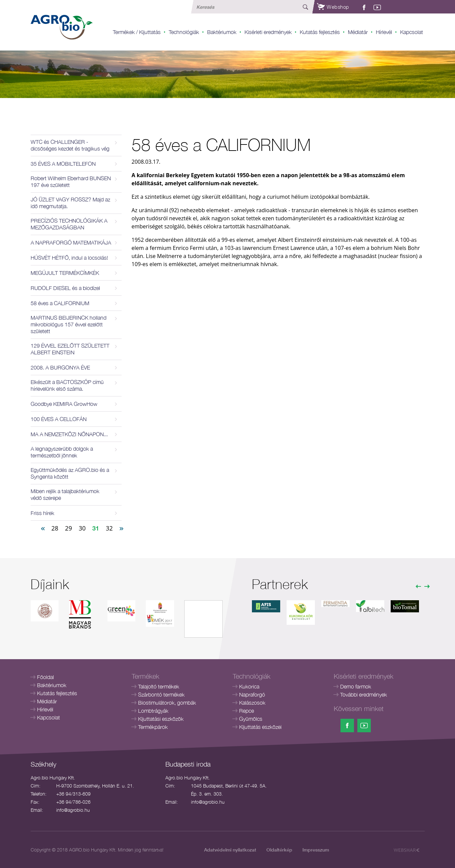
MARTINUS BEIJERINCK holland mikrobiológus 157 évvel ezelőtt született (69, 324)
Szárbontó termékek (161, 695)
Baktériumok (222, 32)
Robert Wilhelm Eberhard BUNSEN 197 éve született (71, 182)
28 (55, 528)
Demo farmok (356, 686)
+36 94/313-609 (73, 794)
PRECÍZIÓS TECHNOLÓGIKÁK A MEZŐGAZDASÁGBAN (69, 224)
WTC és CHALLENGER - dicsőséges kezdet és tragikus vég (70, 145)
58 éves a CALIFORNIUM (60, 303)
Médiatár (358, 32)
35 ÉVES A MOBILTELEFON (63, 164)
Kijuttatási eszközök (161, 719)
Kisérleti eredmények (268, 32)
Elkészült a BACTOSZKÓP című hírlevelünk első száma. (67, 385)
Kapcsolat (412, 32)
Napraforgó (252, 695)
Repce (247, 711)
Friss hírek (42, 513)
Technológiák (184, 32)
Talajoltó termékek (159, 686)
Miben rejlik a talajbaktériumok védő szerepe (65, 494)
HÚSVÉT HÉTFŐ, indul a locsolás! (69, 258)
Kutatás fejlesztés (320, 32)
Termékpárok (153, 727)
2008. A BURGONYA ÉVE (60, 367)
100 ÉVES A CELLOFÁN (59, 419)
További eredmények (364, 695)
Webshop (333, 7)
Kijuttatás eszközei (260, 727)
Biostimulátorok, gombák (167, 703)
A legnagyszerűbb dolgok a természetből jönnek (62, 452)
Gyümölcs (251, 719)
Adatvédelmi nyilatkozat (230, 850)
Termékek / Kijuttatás (137, 32)
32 (109, 528)
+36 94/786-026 (73, 802)
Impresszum (316, 850)
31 (96, 528)
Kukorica (249, 686)
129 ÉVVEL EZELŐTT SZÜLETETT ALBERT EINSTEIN (70, 349)
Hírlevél (384, 32)
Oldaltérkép (279, 850)
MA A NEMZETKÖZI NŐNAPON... (69, 434)
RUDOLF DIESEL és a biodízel (65, 288)
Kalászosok (252, 703)
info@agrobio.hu (73, 810)
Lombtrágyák (153, 711)
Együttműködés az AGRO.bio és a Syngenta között (70, 473)
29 (69, 528)
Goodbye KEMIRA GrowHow (64, 404)
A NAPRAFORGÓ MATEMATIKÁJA (71, 243)
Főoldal (45, 677)
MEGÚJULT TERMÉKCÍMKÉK (65, 273)
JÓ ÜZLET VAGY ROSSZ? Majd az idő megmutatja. (70, 203)
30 (82, 528)
